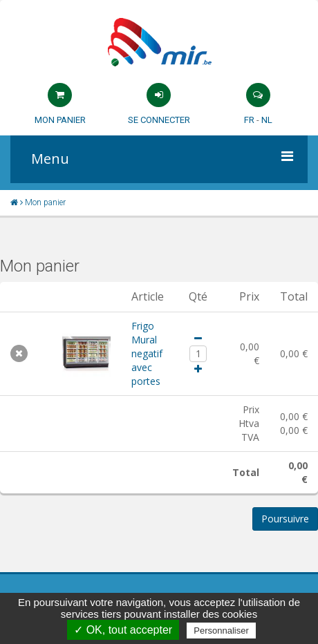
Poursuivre (285, 519)
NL (267, 120)
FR (249, 120)
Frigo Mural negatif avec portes (147, 353)
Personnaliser (221, 631)
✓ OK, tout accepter (123, 630)
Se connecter (159, 120)
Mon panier (60, 120)
